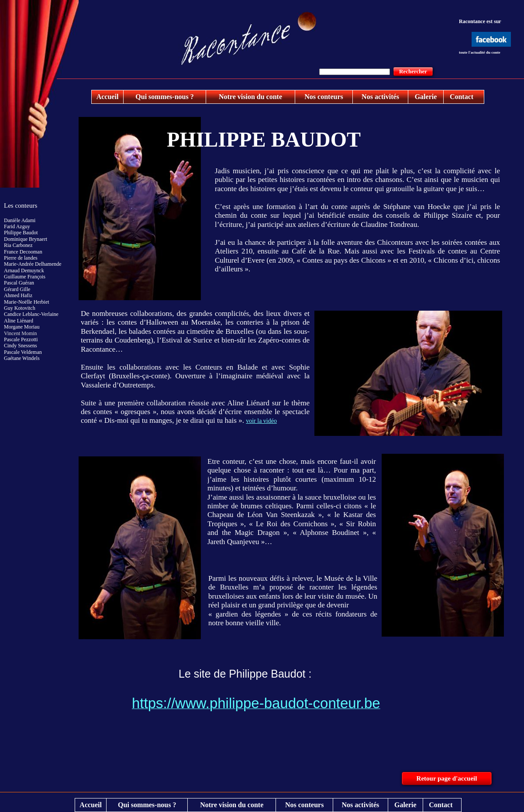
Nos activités (380, 97)
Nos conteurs (324, 97)
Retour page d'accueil (447, 778)
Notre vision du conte (250, 97)
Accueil (108, 97)
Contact (462, 97)
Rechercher (413, 71)
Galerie (426, 97)
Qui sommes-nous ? (164, 97)
